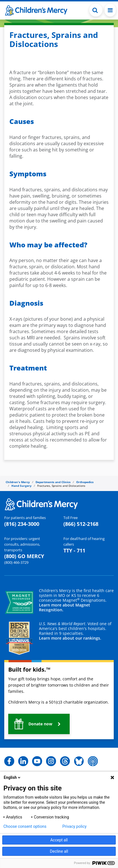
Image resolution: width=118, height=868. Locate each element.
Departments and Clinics (53, 482)
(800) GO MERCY (24, 556)
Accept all (59, 840)
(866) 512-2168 (81, 524)
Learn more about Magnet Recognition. (65, 607)
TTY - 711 (74, 550)
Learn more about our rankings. (70, 638)
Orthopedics (85, 482)
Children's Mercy (18, 482)
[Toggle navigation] (110, 10)
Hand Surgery (21, 486)
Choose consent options (25, 826)
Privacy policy (74, 826)
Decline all (59, 851)
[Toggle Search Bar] (96, 10)
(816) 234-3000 (22, 524)
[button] (39, 724)
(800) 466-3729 (16, 562)
